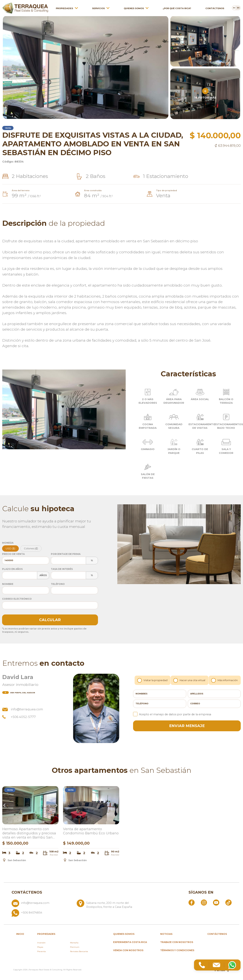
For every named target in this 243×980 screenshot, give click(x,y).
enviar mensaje (187, 726)
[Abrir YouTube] (216, 902)
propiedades (46, 934)
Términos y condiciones (177, 950)
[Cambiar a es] (234, 7)
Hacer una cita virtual (190, 680)
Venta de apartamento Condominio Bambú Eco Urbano (91, 831)
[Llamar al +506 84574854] (75, 913)
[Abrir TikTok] (228, 902)
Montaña (74, 943)
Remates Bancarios (79, 951)
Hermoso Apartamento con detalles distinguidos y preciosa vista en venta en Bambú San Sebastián (29, 834)
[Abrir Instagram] (204, 902)
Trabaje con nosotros (177, 942)
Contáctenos (215, 7)
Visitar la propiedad (153, 680)
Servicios (98, 7)
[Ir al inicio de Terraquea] (25, 7)
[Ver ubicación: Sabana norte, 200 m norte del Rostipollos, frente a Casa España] (108, 904)
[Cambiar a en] (238, 7)
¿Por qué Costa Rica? (177, 7)
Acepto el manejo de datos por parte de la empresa (172, 714)
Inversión (41, 943)
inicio (20, 934)
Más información (225, 680)
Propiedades (64, 7)
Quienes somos (134, 7)
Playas (40, 947)
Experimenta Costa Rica (130, 942)
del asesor (19, 693)
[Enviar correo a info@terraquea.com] (43, 904)
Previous (5, 805)
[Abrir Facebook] (192, 902)
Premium (75, 947)
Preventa (41, 951)
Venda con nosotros (128, 950)
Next (56, 805)
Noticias (166, 934)
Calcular (50, 620)
